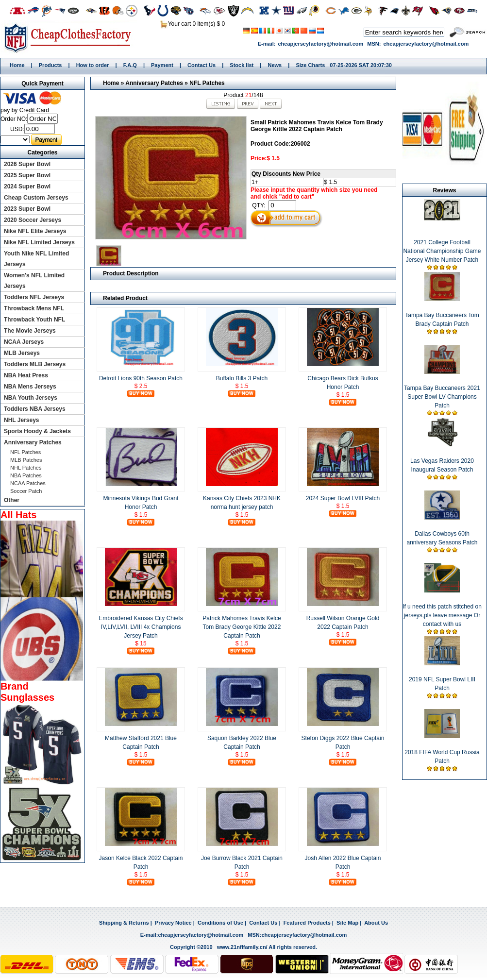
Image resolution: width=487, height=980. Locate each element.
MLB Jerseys (22, 353)
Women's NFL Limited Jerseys (34, 281)
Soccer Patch (26, 491)
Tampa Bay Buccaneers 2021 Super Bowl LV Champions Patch (442, 397)
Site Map (347, 923)
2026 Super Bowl (27, 164)
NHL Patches (26, 468)
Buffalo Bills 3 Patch (242, 378)
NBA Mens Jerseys (30, 387)
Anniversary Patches (154, 83)
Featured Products (307, 923)
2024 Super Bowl (27, 186)
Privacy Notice (173, 923)
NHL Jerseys (22, 420)
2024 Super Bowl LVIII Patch (343, 498)
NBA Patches (26, 475)
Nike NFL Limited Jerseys (39, 242)
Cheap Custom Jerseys (36, 198)
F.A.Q (130, 65)
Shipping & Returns (124, 923)
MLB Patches (26, 460)
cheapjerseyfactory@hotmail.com (320, 44)
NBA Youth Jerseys (31, 398)
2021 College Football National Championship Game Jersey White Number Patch (442, 251)
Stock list (242, 65)
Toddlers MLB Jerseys (35, 364)
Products (50, 65)
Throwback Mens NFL (34, 308)
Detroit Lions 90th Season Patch (141, 378)
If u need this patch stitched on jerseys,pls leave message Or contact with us (442, 615)
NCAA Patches (28, 483)
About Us (376, 923)
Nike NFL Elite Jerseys (35, 231)
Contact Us (202, 65)
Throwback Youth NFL (34, 320)
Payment (162, 65)
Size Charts (310, 65)
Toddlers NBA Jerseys (35, 409)
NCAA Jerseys (24, 342)
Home (71, 37)
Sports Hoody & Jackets (37, 431)
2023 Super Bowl (27, 209)
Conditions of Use (220, 923)
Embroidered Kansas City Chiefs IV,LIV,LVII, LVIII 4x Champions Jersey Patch (141, 627)
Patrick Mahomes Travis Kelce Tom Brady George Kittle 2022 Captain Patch (242, 627)
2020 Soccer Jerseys (33, 220)
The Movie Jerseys (30, 331)
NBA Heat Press (26, 375)
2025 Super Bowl (27, 175)
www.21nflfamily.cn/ (242, 947)
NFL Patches (207, 83)
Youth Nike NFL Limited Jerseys (36, 259)
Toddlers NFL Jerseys (34, 297)
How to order (93, 65)
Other (12, 500)
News (275, 65)
